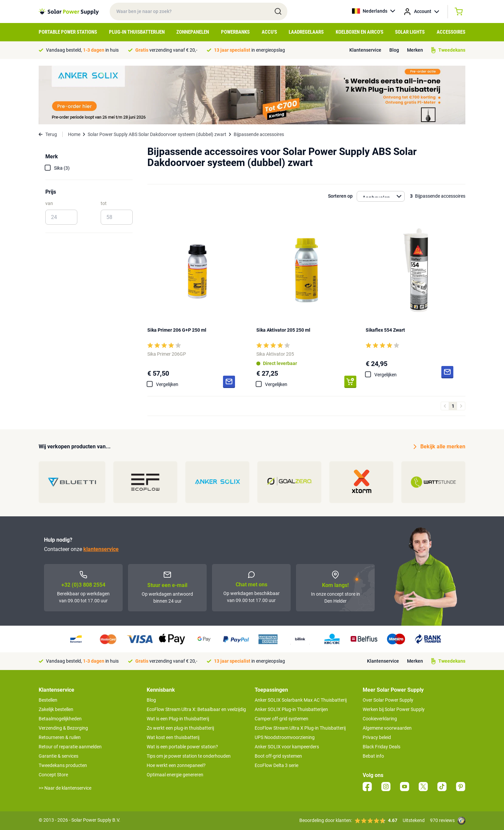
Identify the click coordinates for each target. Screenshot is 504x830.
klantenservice (101, 549)
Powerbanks (235, 32)
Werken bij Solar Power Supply (394, 709)
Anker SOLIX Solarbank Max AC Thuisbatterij (301, 700)
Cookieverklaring (380, 719)
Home (74, 134)
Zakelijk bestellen (56, 709)
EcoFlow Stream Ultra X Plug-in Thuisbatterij (300, 728)
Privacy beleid (377, 737)
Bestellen (48, 700)
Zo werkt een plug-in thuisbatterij (180, 728)
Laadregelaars (306, 32)
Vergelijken (167, 384)
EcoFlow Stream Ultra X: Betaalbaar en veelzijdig (196, 709)
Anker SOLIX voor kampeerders (287, 747)
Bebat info (373, 756)
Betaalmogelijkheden (60, 719)
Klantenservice (365, 50)
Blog (394, 50)
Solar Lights (410, 32)
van (49, 203)
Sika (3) (62, 168)
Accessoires (451, 32)
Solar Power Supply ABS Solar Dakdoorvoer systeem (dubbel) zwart (157, 134)
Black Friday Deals (381, 747)
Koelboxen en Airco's (359, 32)
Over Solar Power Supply (388, 700)
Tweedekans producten (63, 765)
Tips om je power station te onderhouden (189, 756)
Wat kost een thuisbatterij (173, 737)
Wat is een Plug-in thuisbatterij (178, 719)
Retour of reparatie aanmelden (70, 747)
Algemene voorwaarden (387, 728)
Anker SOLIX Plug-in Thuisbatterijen (291, 709)
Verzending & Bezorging (63, 728)
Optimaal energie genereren (175, 775)
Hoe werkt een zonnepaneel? (176, 765)
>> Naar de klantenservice (65, 788)
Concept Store (53, 775)
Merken (415, 50)
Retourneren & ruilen (60, 737)
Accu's (269, 32)
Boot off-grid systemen (278, 756)
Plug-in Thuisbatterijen (137, 32)
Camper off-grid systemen (281, 719)
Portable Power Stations (68, 32)
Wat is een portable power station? (182, 747)
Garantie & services (58, 756)
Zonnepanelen (193, 32)
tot (104, 203)
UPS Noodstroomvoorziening (285, 737)
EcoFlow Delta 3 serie (276, 765)
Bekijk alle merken (439, 447)
